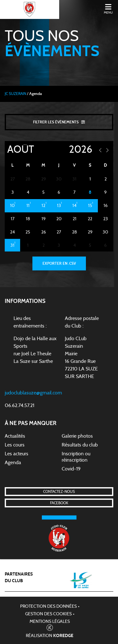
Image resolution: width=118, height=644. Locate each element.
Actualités (15, 436)
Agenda (13, 463)
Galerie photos (77, 436)
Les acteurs (17, 454)
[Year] (75, 150)
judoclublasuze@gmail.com (33, 393)
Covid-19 (71, 469)
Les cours (15, 445)
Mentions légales (50, 622)
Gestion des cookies (48, 614)
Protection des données (48, 606)
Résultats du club (80, 445)
